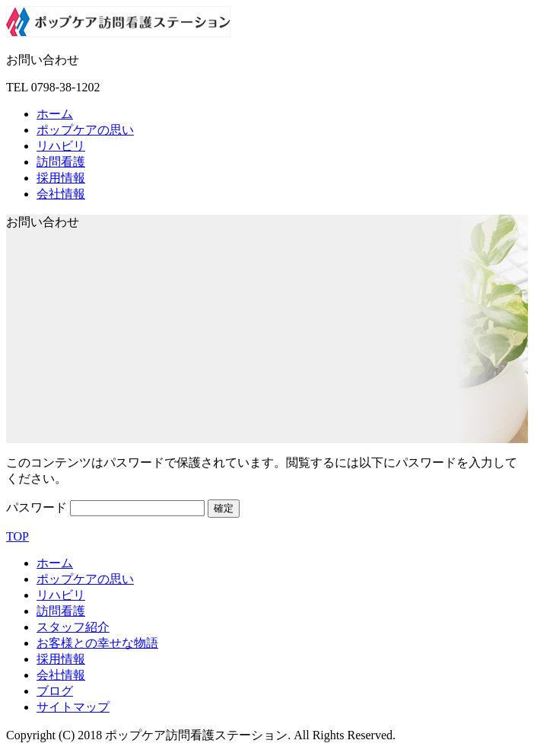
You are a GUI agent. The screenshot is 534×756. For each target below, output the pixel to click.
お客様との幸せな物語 (97, 643)
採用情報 (61, 178)
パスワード (105, 507)
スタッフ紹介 (73, 627)
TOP (17, 536)
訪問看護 (61, 162)
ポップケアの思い (85, 130)
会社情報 (61, 194)
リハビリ (61, 146)
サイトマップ (73, 707)
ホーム (55, 114)
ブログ (55, 691)
